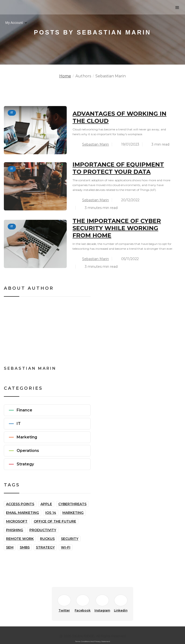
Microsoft (17, 521)
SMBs (25, 547)
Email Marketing (23, 513)
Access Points (20, 504)
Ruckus (47, 539)
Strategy (45, 547)
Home (65, 76)
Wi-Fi (66, 547)
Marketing (73, 513)
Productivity (43, 530)
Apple (46, 504)
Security (70, 539)
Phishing (15, 530)
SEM (10, 547)
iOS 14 (51, 513)
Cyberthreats (72, 504)
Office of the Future (55, 521)
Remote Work (20, 539)
